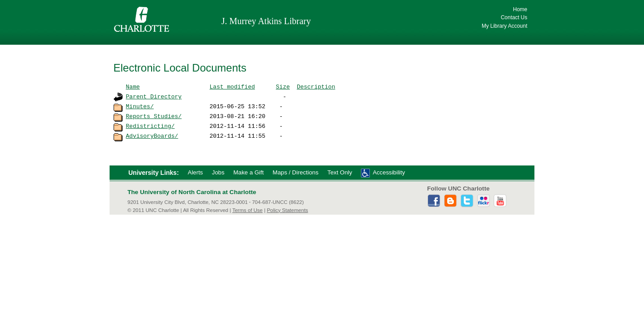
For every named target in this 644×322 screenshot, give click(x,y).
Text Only (340, 172)
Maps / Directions (296, 172)
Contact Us (514, 17)
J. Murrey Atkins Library (266, 21)
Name (133, 86)
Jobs (218, 172)
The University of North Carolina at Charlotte (192, 192)
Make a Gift (249, 172)
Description (316, 86)
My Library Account (504, 26)
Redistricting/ (150, 126)
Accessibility (389, 172)
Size (283, 86)
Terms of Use (247, 210)
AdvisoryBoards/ (152, 136)
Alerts (195, 172)
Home (520, 9)
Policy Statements (288, 210)
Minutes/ (140, 106)
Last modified (232, 86)
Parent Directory (154, 96)
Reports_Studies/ (154, 116)
